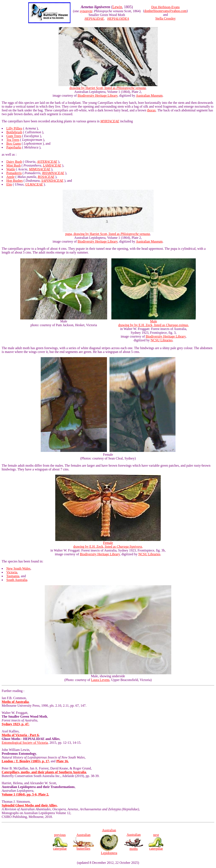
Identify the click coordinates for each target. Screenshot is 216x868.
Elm (9, 184)
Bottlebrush (14, 132)
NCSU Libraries (162, 340)
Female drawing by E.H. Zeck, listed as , (108, 543)
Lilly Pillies (14, 128)
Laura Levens (100, 680)
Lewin (117, 7)
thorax (151, 110)
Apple (10, 177)
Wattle (11, 169)
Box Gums (14, 144)
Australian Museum (149, 95)
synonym (86, 11)
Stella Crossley (165, 18)
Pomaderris (14, 173)
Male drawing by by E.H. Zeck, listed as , (154, 322)
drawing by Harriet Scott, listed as (108, 86)
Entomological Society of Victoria (25, 743)
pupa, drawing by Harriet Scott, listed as (108, 232)
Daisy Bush (14, 162)
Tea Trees (13, 140)
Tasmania (13, 576)
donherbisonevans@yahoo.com (165, 11)
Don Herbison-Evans (165, 7)
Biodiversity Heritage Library (98, 95)
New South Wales (18, 568)
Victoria (12, 572)
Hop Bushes (15, 181)
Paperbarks (14, 147)
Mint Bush (13, 165)
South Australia (17, 580)
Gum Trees (14, 136)
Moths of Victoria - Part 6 (20, 735)
